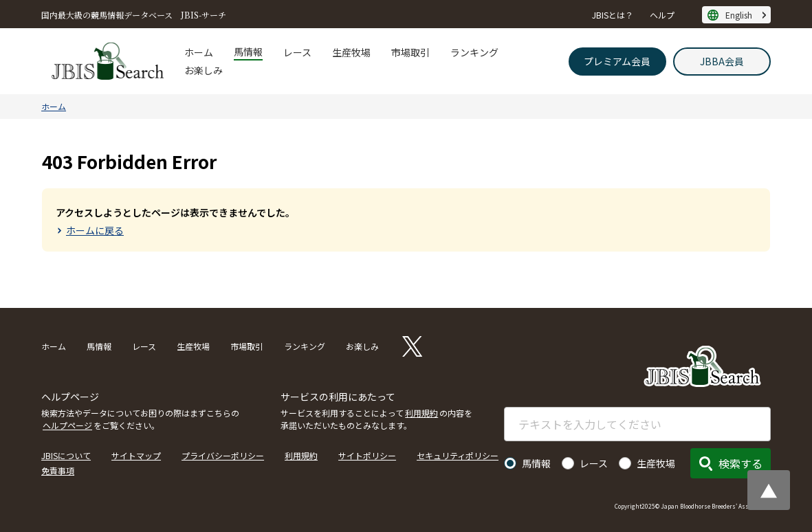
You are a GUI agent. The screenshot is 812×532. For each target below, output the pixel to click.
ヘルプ (662, 15)
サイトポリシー (367, 455)
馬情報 (248, 52)
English (739, 15)
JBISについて (66, 455)
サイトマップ (136, 455)
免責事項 (58, 470)
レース (297, 52)
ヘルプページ (67, 425)
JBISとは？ (613, 15)
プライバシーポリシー (223, 455)
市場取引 (410, 52)
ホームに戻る (95, 230)
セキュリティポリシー (458, 455)
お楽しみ (204, 70)
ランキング (474, 52)
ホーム (199, 52)
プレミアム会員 (617, 61)
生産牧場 (351, 52)
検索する (740, 463)
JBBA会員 (722, 61)
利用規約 (421, 413)
